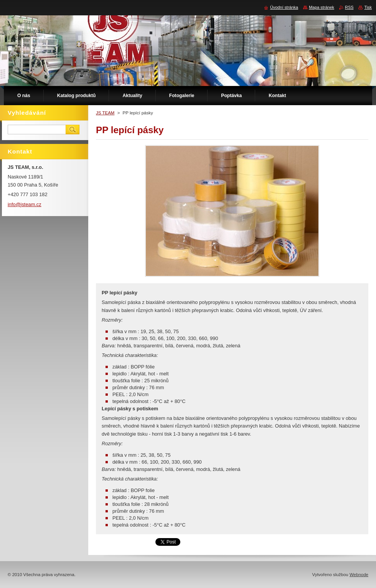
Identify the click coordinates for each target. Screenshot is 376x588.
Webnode (359, 575)
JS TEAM (105, 113)
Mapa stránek (322, 7)
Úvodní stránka (284, 7)
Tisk (368, 7)
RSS (349, 7)
